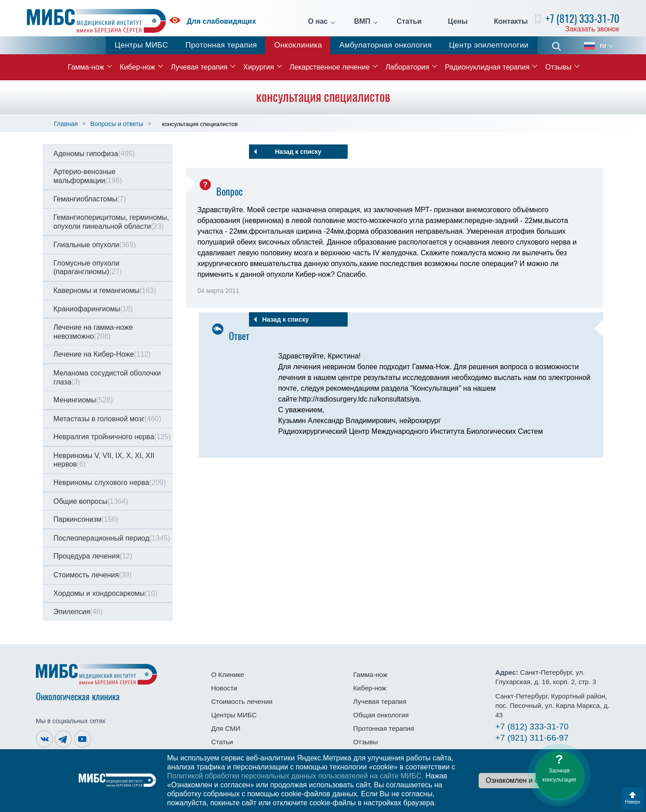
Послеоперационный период (112, 538)
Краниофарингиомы (93, 309)
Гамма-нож (86, 67)
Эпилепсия (78, 612)
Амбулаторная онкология (385, 45)
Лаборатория (407, 67)
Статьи (409, 22)
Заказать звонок (592, 29)
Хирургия (258, 67)
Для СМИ (226, 728)
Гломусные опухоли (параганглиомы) (88, 268)
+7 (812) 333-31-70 (582, 19)
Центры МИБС (142, 45)
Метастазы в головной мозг (107, 419)
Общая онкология (381, 715)
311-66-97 (532, 738)
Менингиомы (83, 400)
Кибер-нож (137, 67)
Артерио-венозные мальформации (88, 176)
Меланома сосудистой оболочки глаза (107, 378)
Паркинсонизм (86, 519)
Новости (224, 688)
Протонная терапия (221, 45)
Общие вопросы (91, 501)
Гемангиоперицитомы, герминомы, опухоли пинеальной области (111, 222)
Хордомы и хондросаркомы (105, 593)
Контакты (511, 22)
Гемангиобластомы (90, 199)
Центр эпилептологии (489, 45)
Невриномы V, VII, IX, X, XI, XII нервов (104, 460)
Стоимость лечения (92, 575)
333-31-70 (532, 727)
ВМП (362, 22)
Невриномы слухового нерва (110, 482)
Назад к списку (298, 152)
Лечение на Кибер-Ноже (102, 354)
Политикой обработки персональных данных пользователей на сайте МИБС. (295, 776)
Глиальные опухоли (95, 245)
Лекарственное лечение (330, 67)
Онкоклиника (298, 45)
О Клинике (228, 674)
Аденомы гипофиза (94, 154)
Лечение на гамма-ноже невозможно (93, 332)
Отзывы (558, 67)
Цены (458, 22)
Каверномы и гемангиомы (105, 290)
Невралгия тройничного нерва (112, 437)
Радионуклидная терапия (487, 67)
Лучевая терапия (199, 67)
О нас (318, 22)
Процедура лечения (93, 556)
